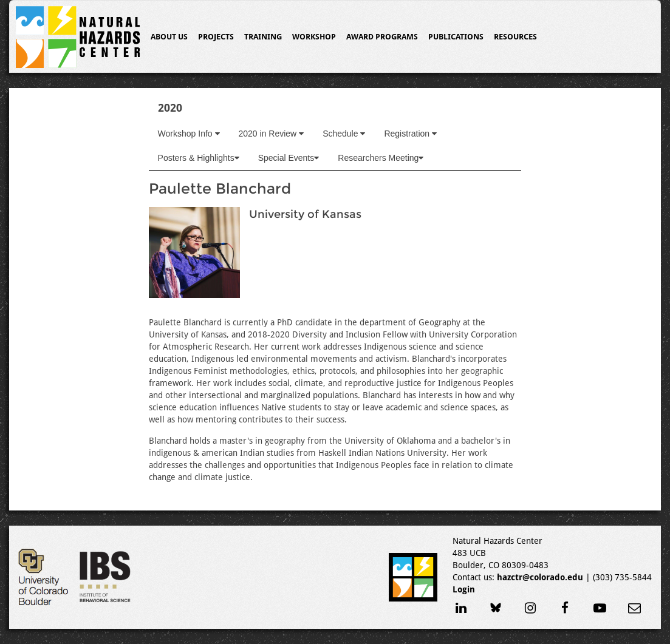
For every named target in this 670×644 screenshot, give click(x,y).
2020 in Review (272, 134)
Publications (456, 37)
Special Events (289, 158)
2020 (170, 108)
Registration (410, 134)
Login (464, 589)
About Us (169, 37)
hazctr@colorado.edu (540, 577)
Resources (515, 37)
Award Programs (382, 37)
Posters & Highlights (199, 158)
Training (263, 37)
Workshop (314, 37)
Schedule (344, 134)
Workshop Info (189, 134)
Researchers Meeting (381, 158)
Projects (216, 37)
